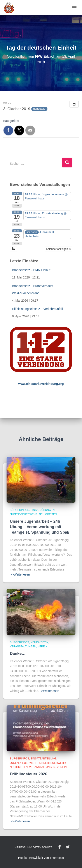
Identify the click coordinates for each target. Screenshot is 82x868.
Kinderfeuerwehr (52, 763)
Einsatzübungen (43, 510)
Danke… (18, 654)
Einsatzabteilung (44, 759)
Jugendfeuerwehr (24, 514)
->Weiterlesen (20, 574)
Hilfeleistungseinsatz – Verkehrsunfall (37, 309)
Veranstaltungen (23, 647)
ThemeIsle (57, 858)
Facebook (59, 847)
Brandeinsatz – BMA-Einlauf (31, 270)
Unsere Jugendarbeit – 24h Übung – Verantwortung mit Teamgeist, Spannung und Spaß (40, 527)
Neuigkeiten (48, 514)
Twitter (68, 847)
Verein (43, 647)
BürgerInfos (19, 510)
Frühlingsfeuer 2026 (29, 774)
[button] (13, 249)
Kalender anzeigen (58, 249)
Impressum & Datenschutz (33, 847)
